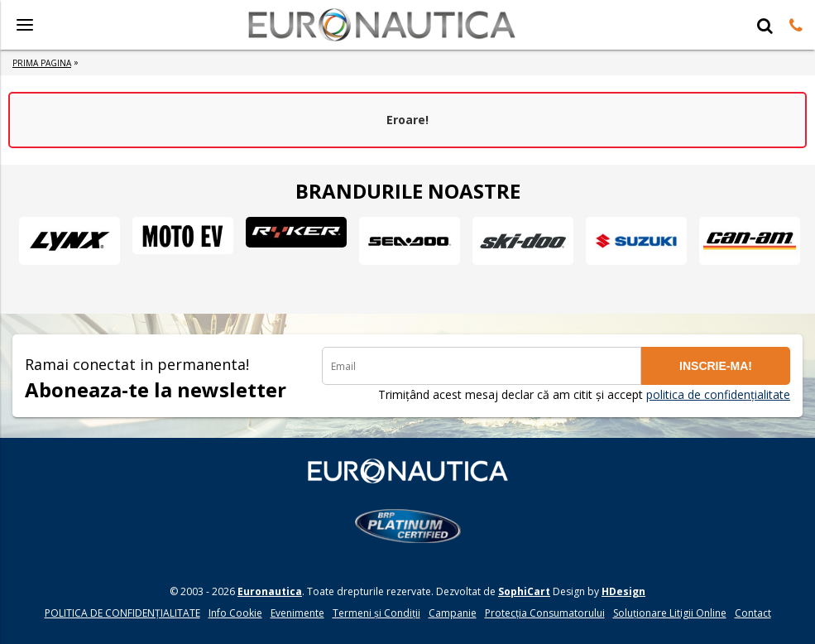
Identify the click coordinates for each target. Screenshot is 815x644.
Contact (753, 613)
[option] (69, 241)
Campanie (453, 613)
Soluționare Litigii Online (670, 613)
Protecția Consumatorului (545, 613)
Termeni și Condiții (376, 613)
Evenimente (297, 613)
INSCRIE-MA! (716, 366)
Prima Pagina (42, 63)
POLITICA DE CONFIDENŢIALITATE (122, 613)
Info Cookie (235, 613)
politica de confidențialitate (718, 394)
